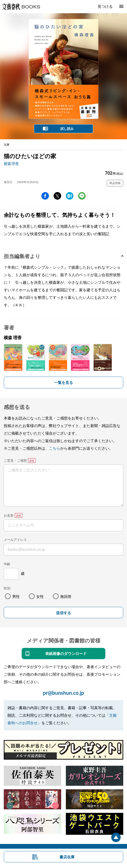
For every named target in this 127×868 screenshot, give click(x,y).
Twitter (57, 196)
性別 (7, 588)
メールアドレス (15, 540)
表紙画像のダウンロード (66, 653)
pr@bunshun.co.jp (63, 693)
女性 (40, 596)
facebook (45, 196)
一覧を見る (63, 382)
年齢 (7, 564)
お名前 (9, 515)
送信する (63, 613)
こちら (55, 448)
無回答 (66, 596)
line (82, 196)
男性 (16, 596)
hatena (70, 196)
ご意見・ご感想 (15, 460)
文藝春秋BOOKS (21, 7)
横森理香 (11, 163)
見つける (105, 6)
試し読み (67, 129)
